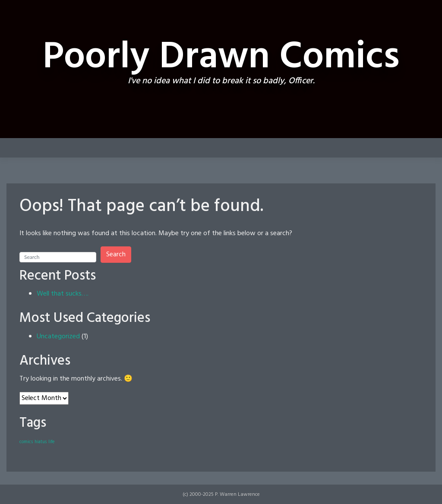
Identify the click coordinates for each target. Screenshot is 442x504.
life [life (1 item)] (51, 442)
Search (116, 255)
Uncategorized (58, 337)
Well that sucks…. (63, 294)
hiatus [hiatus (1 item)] (41, 442)
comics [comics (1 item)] (26, 442)
